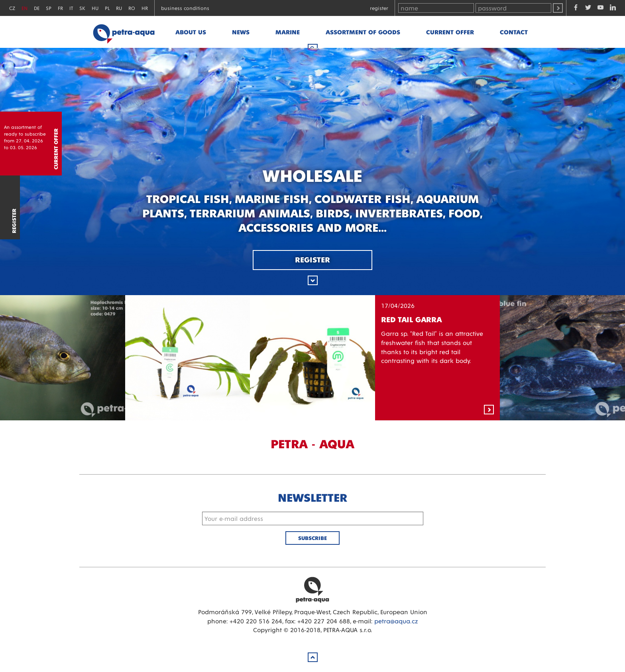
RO (132, 8)
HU (95, 8)
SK (82, 8)
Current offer (450, 32)
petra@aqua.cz (396, 621)
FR (60, 8)
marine (288, 32)
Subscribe (312, 538)
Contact (514, 32)
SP (49, 8)
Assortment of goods (363, 32)
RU (119, 8)
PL (107, 8)
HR (145, 8)
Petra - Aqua (124, 32)
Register (379, 8)
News (241, 32)
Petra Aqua (312, 589)
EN (25, 8)
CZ (12, 8)
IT (71, 8)
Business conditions (185, 8)
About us (191, 32)
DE (37, 8)
